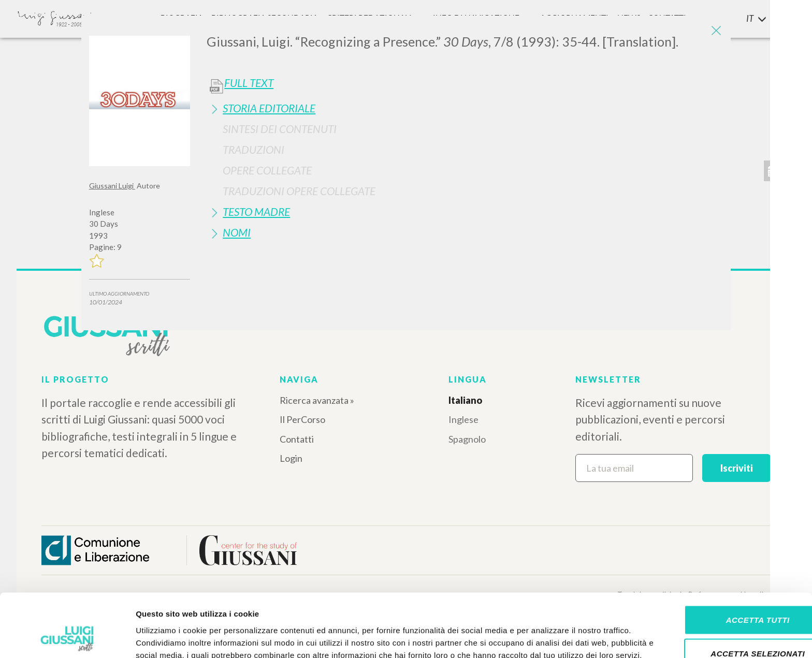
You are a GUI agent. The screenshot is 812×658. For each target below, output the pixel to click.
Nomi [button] (237, 232)
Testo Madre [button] (256, 211)
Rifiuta (726, 624)
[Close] (715, 31)
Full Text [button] (249, 83)
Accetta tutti (725, 556)
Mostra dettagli (545, 638)
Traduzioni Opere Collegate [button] (299, 191)
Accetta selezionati (726, 590)
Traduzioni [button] (253, 149)
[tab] (465, 108)
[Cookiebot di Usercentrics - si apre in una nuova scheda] (67, 638)
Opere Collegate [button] (267, 170)
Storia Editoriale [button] (269, 108)
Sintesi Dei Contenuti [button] (280, 129)
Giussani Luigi (112, 186)
